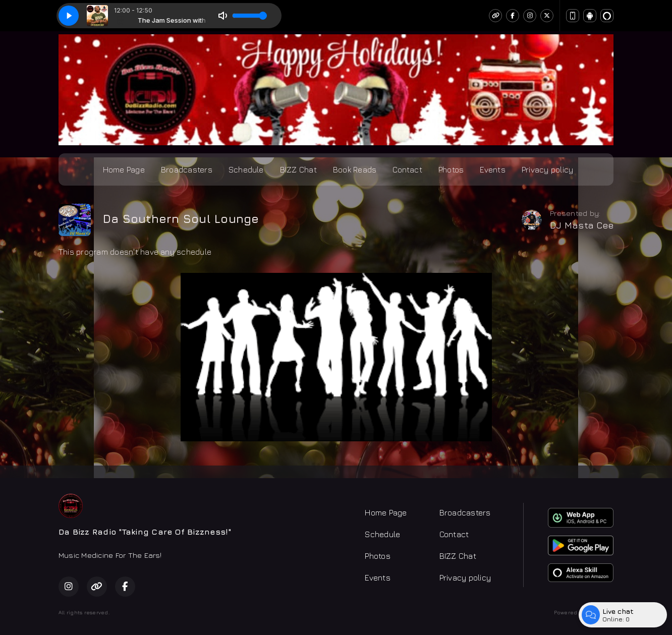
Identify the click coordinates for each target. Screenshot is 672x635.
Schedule (246, 169)
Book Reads (355, 169)
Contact (407, 169)
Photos (451, 169)
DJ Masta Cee (582, 225)
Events (492, 169)
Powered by (584, 612)
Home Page (124, 169)
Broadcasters (187, 169)
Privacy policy (547, 169)
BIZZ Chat (298, 169)
